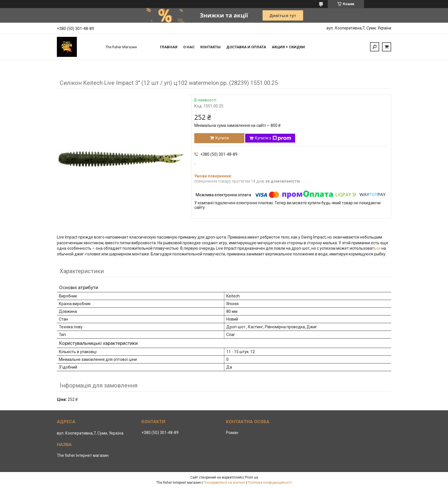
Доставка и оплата (246, 47)
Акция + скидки (288, 47)
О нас (189, 47)
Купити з (273, 138)
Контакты (210, 47)
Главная (169, 47)
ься (378, 248)
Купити (222, 138)
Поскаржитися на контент (224, 483)
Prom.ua (251, 477)
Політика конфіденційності (270, 483)
